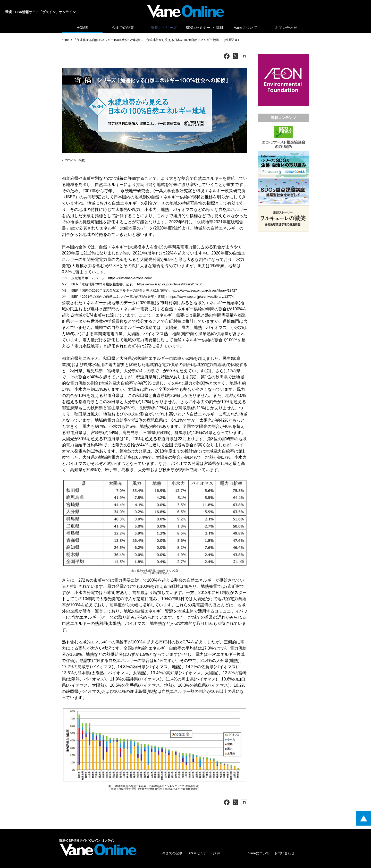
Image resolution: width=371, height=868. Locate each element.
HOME (82, 28)
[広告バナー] (283, 56)
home (66, 40)
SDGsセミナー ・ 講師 (205, 28)
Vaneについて (246, 28)
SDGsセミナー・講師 (204, 853)
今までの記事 (123, 28)
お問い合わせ (286, 28)
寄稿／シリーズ (164, 28)
